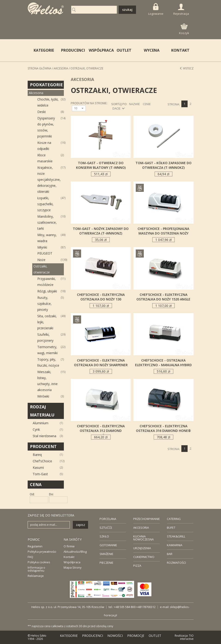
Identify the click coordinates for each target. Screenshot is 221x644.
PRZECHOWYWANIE (147, 519)
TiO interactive (187, 637)
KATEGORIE (69, 636)
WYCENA (152, 50)
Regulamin (35, 546)
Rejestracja (181, 10)
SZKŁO (104, 536)
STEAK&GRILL (176, 536)
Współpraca (72, 562)
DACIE (116, 108)
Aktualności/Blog (75, 552)
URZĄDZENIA (142, 548)
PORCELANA (108, 519)
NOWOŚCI (115, 636)
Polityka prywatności (42, 552)
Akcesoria (61, 68)
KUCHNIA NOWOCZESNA (143, 538)
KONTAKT (180, 50)
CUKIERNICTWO (144, 557)
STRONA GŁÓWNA (40, 68)
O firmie (69, 546)
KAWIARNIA (175, 545)
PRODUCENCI (72, 50)
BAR (170, 554)
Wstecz (187, 68)
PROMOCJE (136, 636)
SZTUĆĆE (106, 528)
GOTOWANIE (108, 545)
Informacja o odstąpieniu (36, 569)
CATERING (174, 519)
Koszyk (184, 29)
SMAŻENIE (106, 554)
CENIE (147, 104)
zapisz (80, 525)
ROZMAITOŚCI (176, 563)
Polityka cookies (39, 562)
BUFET (171, 528)
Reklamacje (36, 576)
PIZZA (137, 566)
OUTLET (124, 50)
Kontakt (69, 557)
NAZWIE (134, 104)
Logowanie (156, 9)
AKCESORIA (141, 528)
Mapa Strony (73, 567)
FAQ (30, 557)
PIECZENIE (106, 563)
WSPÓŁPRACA (100, 50)
